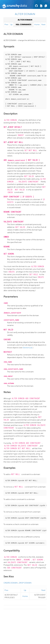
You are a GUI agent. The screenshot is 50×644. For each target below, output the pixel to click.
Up (11, 25)
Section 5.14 (28, 348)
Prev (6, 25)
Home (37, 25)
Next (43, 25)
